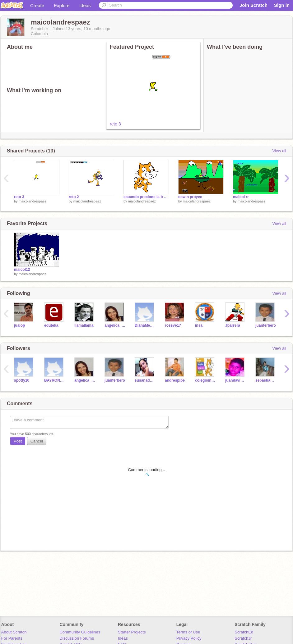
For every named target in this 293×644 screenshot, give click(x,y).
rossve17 (173, 325)
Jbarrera (233, 325)
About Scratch (14, 632)
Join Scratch (253, 5)
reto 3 (115, 124)
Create (37, 5)
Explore (62, 5)
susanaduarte (145, 380)
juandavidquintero (236, 380)
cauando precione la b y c (146, 197)
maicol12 (22, 270)
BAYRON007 (55, 380)
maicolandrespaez (33, 201)
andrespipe (175, 380)
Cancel (37, 441)
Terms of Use (188, 632)
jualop (19, 325)
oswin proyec (190, 197)
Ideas (85, 5)
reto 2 (74, 197)
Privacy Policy (189, 638)
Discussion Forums (77, 638)
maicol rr (241, 197)
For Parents (12, 638)
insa (199, 325)
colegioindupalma (205, 380)
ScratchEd (244, 632)
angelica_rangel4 (115, 325)
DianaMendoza (145, 325)
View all (279, 151)
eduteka (51, 325)
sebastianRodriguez (266, 380)
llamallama (84, 325)
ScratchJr (243, 638)
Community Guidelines (80, 632)
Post (18, 441)
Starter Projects (132, 632)
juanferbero (266, 325)
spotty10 (22, 380)
